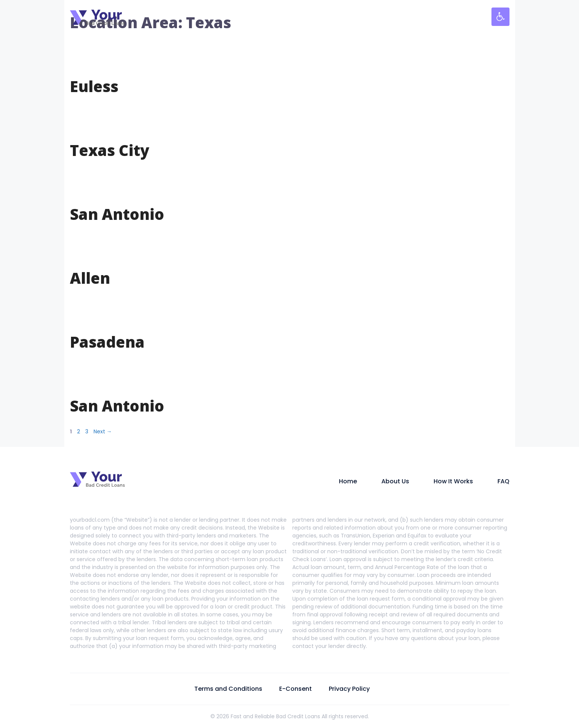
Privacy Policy (349, 689)
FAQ (503, 481)
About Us (395, 481)
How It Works (453, 481)
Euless (94, 86)
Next (103, 431)
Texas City (110, 150)
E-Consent (296, 689)
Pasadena (107, 342)
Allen (90, 278)
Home (348, 481)
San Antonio (117, 214)
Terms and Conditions (228, 689)
